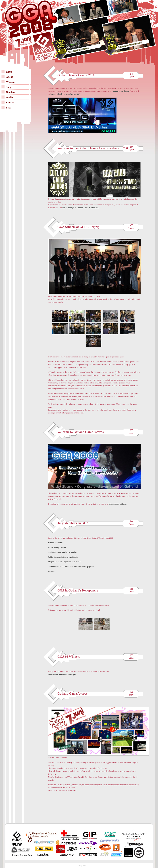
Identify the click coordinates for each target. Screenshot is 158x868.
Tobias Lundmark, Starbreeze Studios (63, 557)
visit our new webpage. (121, 91)
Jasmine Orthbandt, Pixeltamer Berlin (64, 567)
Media (10, 97)
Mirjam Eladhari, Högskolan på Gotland (64, 562)
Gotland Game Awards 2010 (76, 75)
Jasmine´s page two (87, 567)
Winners (11, 82)
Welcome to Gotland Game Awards (81, 432)
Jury (9, 87)
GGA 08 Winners (69, 657)
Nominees (11, 92)
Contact (10, 103)
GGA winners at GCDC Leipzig (78, 227)
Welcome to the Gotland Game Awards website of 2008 (93, 148)
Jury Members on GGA (73, 523)
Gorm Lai (52, 571)
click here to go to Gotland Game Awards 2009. (81, 208)
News (9, 72)
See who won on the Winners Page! (62, 674)
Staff (9, 108)
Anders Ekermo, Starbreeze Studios (62, 552)
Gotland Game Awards (72, 694)
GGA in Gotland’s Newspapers (78, 590)
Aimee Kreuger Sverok (57, 547)
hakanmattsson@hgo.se (118, 504)
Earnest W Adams (55, 543)
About (9, 77)
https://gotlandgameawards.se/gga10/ (65, 94)
